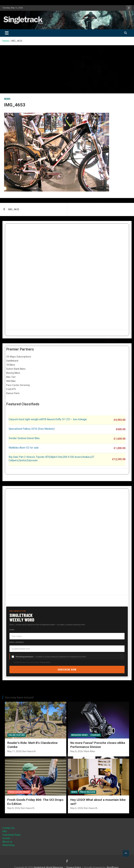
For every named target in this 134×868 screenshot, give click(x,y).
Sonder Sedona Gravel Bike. (24, 438)
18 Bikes (11, 365)
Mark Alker (90, 751)
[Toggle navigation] (7, 33)
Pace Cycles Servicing (18, 385)
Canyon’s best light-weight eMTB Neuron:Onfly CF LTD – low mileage (48, 419)
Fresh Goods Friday (19, 792)
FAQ (5, 831)
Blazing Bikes (13, 373)
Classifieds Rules (12, 835)
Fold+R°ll (11, 389)
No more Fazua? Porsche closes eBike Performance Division (98, 745)
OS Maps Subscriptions (19, 357)
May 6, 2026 (77, 808)
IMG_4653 (14, 209)
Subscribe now (67, 669)
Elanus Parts (13, 393)
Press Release (88, 792)
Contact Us (8, 828)
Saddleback (12, 361)
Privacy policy (45, 662)
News (7, 99)
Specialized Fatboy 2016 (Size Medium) (32, 429)
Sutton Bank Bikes (16, 369)
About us (7, 842)
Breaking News (79, 735)
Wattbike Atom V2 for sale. (24, 448)
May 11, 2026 (14, 751)
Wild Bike (11, 381)
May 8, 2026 (77, 751)
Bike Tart (11, 377)
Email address (17, 642)
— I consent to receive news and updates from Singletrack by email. (51, 657)
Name (12, 630)
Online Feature (17, 735)
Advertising (8, 845)
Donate (6, 838)
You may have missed (19, 697)
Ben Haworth (29, 751)
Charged (95, 735)
